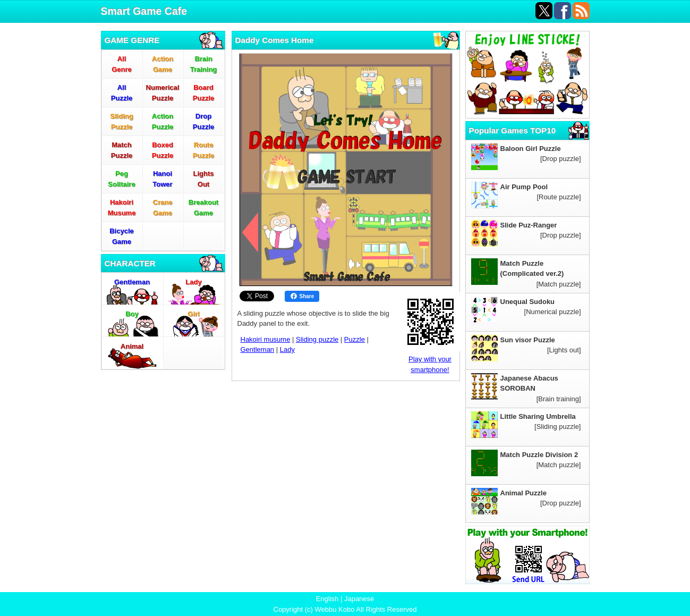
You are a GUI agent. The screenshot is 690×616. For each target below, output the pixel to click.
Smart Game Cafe (144, 11)
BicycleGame (122, 236)
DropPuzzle (203, 121)
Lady (193, 282)
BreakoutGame (203, 208)
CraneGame (163, 208)
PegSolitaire (121, 179)
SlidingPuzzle (121, 121)
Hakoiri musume (266, 339)
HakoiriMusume (122, 208)
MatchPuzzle (122, 150)
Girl (193, 314)
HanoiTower (162, 179)
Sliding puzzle (317, 339)
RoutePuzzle (203, 150)
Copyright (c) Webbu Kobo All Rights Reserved (345, 609)
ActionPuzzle (163, 121)
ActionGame (163, 64)
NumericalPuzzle (163, 93)
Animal (132, 346)
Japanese (359, 599)
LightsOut (204, 179)
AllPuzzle (122, 93)
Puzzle (355, 339)
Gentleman (132, 282)
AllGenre (122, 64)
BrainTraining (204, 64)
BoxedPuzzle (163, 150)
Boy (132, 314)
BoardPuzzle (203, 93)
